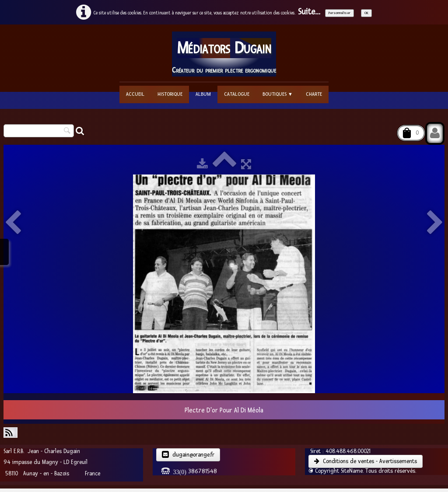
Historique (170, 94)
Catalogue (237, 94)
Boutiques (278, 94)
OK (366, 13)
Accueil (135, 94)
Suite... (309, 12)
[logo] (224, 54)
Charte (314, 94)
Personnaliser (339, 13)
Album (203, 94)
